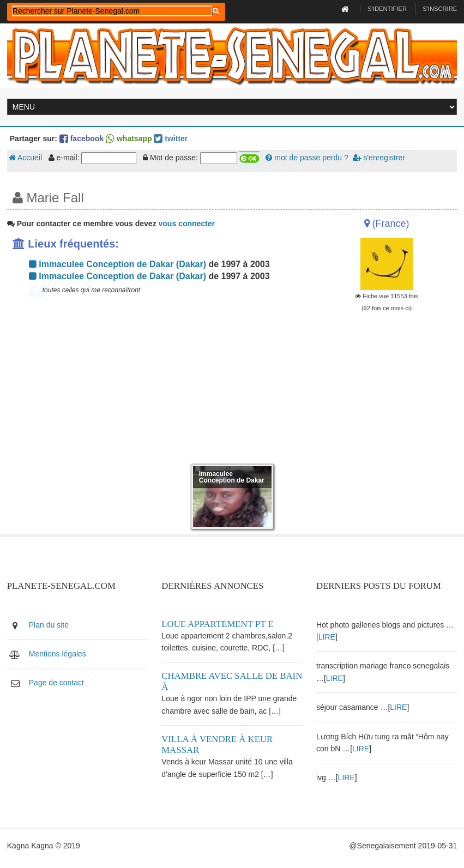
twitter (171, 138)
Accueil (25, 158)
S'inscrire (440, 9)
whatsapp (129, 138)
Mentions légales (58, 654)
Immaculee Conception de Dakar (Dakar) (117, 264)
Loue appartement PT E (217, 624)
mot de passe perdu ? (307, 158)
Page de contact (56, 683)
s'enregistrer (379, 158)
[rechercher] (112, 11)
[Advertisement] (155, 383)
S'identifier (387, 9)
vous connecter (187, 224)
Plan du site (49, 625)
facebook (82, 138)
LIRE (327, 637)
